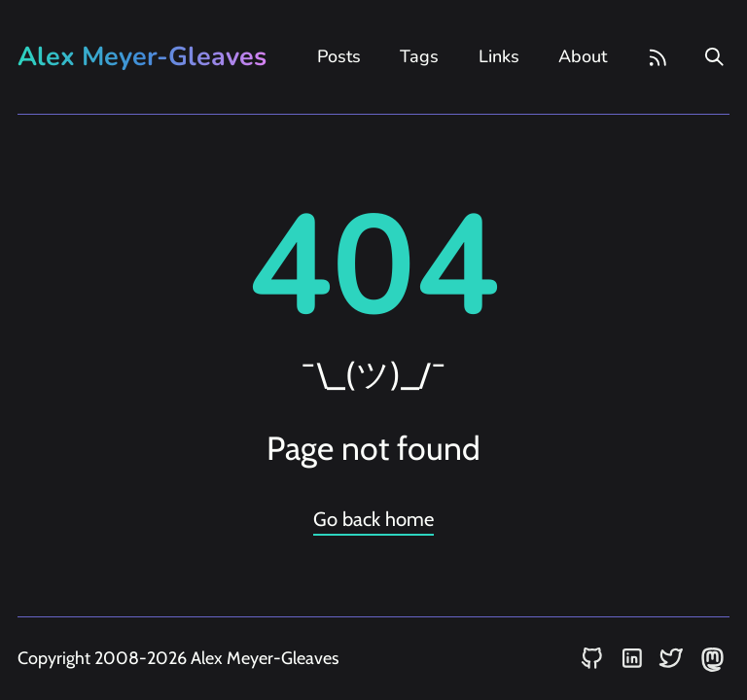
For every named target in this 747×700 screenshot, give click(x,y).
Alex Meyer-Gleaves (142, 57)
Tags (419, 56)
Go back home (373, 519)
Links (499, 56)
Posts (339, 56)
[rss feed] (658, 57)
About (583, 56)
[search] (715, 57)
